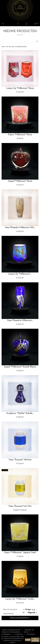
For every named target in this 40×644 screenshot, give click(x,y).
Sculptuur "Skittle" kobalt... (20, 413)
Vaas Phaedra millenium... (20, 320)
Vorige (27, 610)
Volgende (33, 613)
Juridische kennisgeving (11, 630)
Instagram (31, 634)
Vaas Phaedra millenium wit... (20, 227)
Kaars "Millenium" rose (20, 135)
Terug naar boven (20, 618)
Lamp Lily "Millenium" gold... (20, 599)
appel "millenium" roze (20, 181)
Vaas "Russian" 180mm (20, 460)
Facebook (19, 634)
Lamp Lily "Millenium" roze (20, 88)
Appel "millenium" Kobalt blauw (20, 367)
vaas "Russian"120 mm (20, 506)
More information (35, 640)
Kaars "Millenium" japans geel (20, 553)
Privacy (27, 632)
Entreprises (6, 634)
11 (24, 613)
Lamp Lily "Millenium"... (20, 274)
